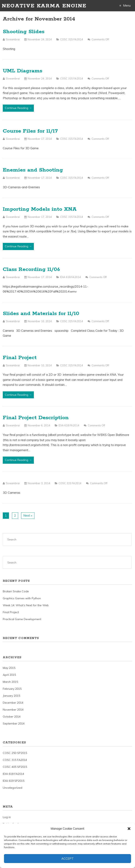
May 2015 (9, 668)
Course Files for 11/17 (30, 131)
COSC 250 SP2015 (15, 753)
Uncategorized (13, 788)
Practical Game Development (22, 619)
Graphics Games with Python (22, 598)
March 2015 (10, 682)
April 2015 (9, 675)
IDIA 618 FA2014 (70, 277)
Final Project (20, 358)
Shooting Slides (24, 32)
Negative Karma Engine (44, 6)
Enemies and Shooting (33, 170)
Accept (67, 859)
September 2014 (14, 723)
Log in (7, 817)
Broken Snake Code (16, 591)
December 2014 (13, 703)
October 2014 (12, 717)
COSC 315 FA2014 (72, 39)
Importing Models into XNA (40, 209)
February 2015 (12, 689)
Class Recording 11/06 (31, 269)
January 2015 (11, 696)
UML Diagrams (22, 71)
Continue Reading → (18, 108)
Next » (28, 515)
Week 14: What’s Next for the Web (26, 605)
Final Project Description (36, 418)
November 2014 (13, 710)
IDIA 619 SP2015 (14, 781)
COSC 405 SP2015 (15, 767)
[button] (129, 829)
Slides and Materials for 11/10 (41, 314)
